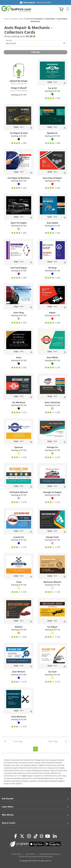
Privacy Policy (16, 854)
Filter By (35, 52)
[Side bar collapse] (68, 9)
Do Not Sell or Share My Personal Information (36, 857)
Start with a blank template (19, 91)
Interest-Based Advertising (49, 854)
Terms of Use (30, 854)
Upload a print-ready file (19, 84)
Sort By (9, 40)
